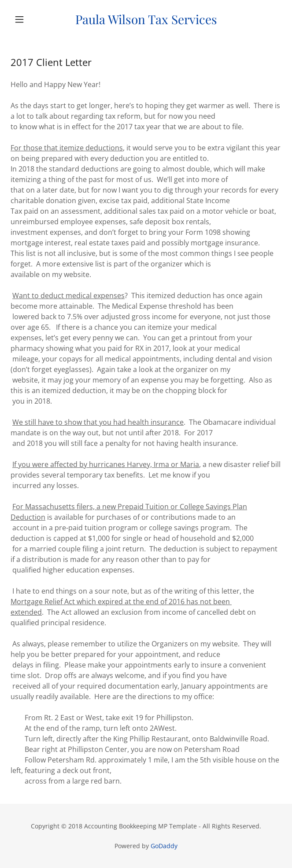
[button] (31, 19)
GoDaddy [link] (164, 846)
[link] (146, 19)
